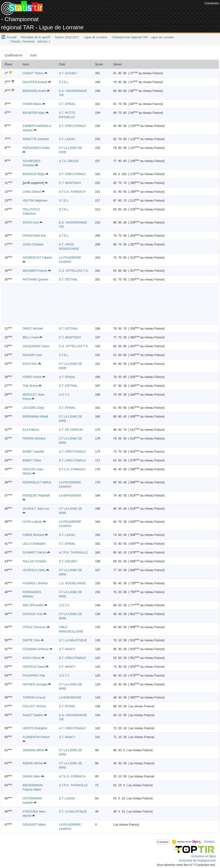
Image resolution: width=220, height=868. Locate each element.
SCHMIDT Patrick (34, 552)
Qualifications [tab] (14, 55)
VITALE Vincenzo (34, 627)
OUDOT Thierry (33, 73)
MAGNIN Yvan (32, 355)
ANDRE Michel (33, 763)
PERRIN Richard (34, 438)
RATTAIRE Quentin (35, 279)
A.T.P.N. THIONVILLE (73, 552)
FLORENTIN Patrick (36, 737)
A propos (163, 842)
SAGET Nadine (33, 715)
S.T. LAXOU (67, 139)
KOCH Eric (30, 364)
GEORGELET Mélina (37, 482)
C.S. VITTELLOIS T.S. (74, 271)
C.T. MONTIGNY (70, 183)
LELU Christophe (34, 544)
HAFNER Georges (35, 684)
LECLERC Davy (33, 408)
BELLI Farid (31, 337)
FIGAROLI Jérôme (35, 583)
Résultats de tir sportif (36, 37)
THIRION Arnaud (34, 697)
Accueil (11, 37)
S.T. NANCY (67, 649)
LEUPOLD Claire (34, 570)
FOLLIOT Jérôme (34, 706)
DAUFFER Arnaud (35, 82)
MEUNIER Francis (35, 271)
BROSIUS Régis (34, 174)
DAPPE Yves (31, 640)
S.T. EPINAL (67, 104)
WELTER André (33, 605)
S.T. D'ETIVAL (68, 279)
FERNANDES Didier (36, 148)
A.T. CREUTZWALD (72, 126)
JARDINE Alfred (33, 750)
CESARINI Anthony (36, 649)
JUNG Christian (33, 244)
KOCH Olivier (32, 658)
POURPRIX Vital (34, 675)
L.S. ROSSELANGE (72, 583)
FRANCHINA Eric (34, 236)
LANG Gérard (32, 192)
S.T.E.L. (64, 82)
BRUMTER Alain (34, 113)
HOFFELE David (34, 667)
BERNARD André (34, 91)
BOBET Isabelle (33, 452)
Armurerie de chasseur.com (197, 860)
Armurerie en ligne (203, 856)
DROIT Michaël (33, 328)
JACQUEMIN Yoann (36, 346)
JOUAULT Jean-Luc (36, 509)
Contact (209, 842)
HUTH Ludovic (32, 522)
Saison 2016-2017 (67, 37)
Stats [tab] (33, 55)
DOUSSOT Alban (34, 825)
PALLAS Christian (34, 561)
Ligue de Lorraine (95, 37)
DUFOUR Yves (33, 614)
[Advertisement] (125, 11)
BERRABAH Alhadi (35, 416)
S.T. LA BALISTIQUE (73, 640)
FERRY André (32, 377)
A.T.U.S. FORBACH (72, 192)
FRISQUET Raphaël (36, 495)
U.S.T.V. (64, 395)
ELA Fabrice (31, 430)
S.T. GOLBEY (68, 73)
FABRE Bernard (33, 535)
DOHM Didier (31, 776)
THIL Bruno (30, 386)
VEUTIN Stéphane (35, 200)
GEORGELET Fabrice (37, 257)
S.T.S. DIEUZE (69, 161)
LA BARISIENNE (70, 495)
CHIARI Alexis (32, 104)
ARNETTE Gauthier (36, 139)
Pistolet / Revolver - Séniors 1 (30, 42)
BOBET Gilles (32, 460)
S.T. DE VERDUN (71, 430)
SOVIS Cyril (31, 222)
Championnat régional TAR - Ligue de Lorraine (143, 37)
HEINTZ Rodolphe (35, 728)
